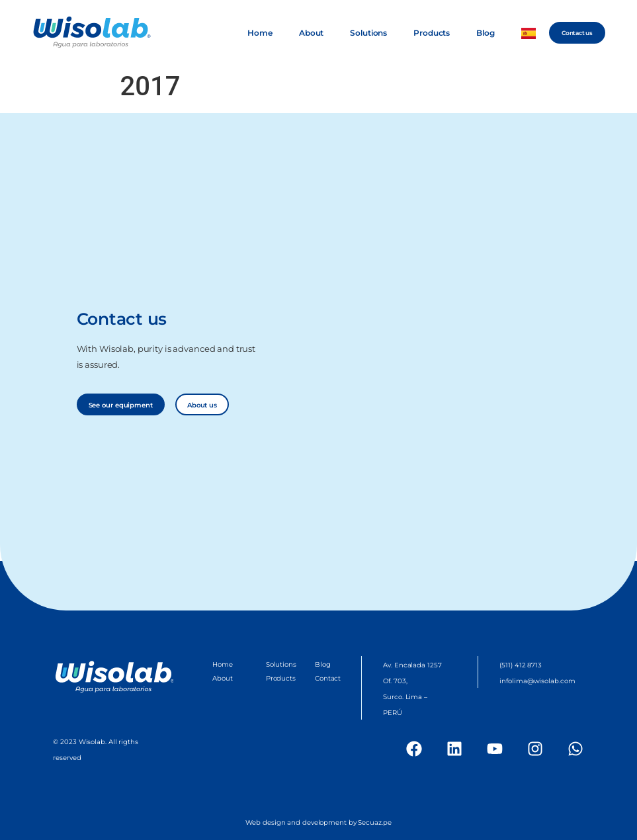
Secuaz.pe (374, 822)
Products (432, 33)
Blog (486, 33)
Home (260, 33)
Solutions (368, 33)
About (311, 33)
